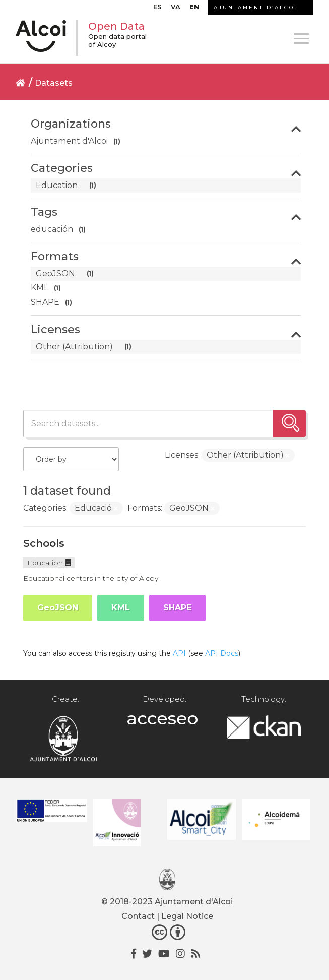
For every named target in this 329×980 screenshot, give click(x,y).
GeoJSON (58, 608)
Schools (44, 543)
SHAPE (177, 608)
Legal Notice (187, 916)
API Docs (222, 653)
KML (121, 608)
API (179, 653)
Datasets (54, 83)
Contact (138, 916)
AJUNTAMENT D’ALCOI (255, 7)
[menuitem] (157, 9)
